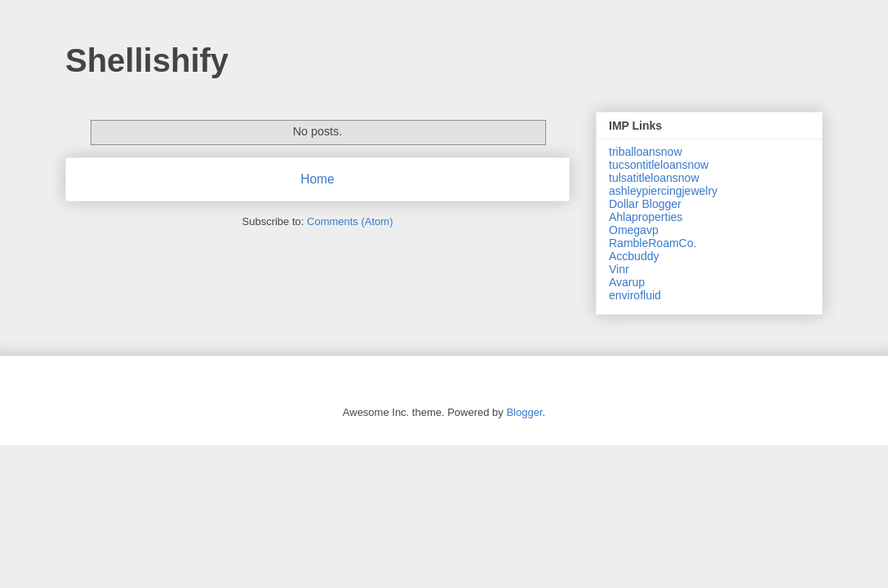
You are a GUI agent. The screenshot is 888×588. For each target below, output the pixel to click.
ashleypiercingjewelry (663, 191)
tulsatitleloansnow (654, 178)
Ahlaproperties (646, 217)
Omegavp (634, 230)
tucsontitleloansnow (659, 165)
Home (317, 179)
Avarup (627, 282)
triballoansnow (646, 152)
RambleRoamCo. (653, 243)
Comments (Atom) (350, 221)
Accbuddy (634, 256)
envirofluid (635, 295)
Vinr (619, 269)
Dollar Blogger (645, 204)
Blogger (524, 412)
